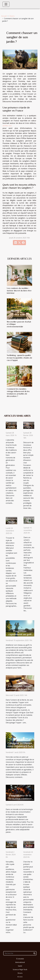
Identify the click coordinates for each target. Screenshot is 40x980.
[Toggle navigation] (6, 4)
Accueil (4, 16)
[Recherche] (20, 953)
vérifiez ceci (7, 126)
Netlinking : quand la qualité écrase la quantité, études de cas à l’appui (19, 358)
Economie (20, 959)
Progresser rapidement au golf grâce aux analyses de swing (20, 636)
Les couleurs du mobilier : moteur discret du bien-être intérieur (19, 291)
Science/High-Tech (20, 970)
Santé (20, 966)
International (20, 962)
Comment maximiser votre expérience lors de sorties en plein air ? (20, 748)
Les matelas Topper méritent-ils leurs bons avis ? (20, 689)
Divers (12, 16)
